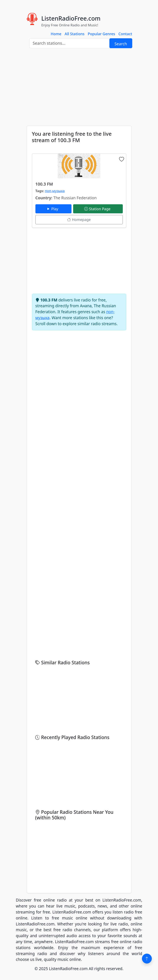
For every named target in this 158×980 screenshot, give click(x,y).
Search (121, 44)
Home (56, 34)
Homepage (79, 220)
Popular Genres (101, 34)
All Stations (75, 34)
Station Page (98, 209)
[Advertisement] (79, 87)
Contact (125, 34)
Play (53, 209)
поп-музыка (55, 191)
